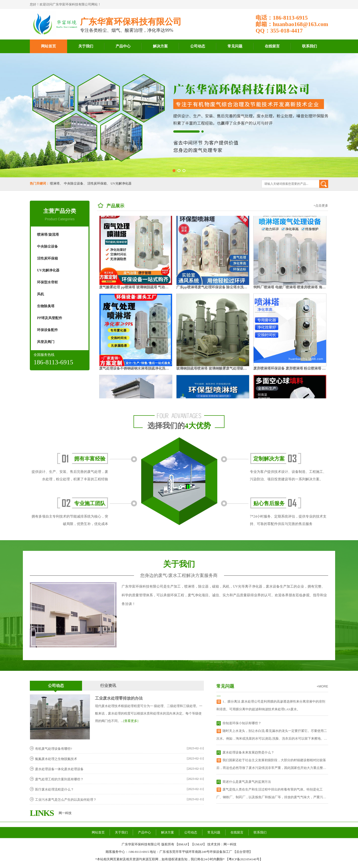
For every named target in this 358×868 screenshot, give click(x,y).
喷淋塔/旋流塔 (48, 235)
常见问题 (235, 46)
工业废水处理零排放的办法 (119, 698)
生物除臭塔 (46, 306)
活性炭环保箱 (97, 183)
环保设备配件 (47, 330)
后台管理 (243, 852)
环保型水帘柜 (47, 282)
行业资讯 (108, 686)
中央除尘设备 (74, 183)
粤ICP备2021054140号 (244, 859)
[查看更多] (131, 721)
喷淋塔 (55, 183)
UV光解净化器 (121, 183)
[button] (174, 171)
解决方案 (160, 46)
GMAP (199, 844)
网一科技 (65, 813)
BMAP (183, 844)
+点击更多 (321, 206)
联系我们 (310, 46)
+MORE (322, 686)
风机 (41, 294)
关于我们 (86, 46)
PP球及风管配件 (50, 318)
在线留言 (272, 46)
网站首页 (48, 46)
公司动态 (198, 46)
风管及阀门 (46, 342)
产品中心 (123, 46)
